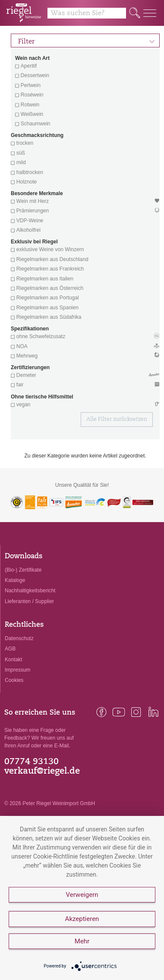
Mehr (82, 941)
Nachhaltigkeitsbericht (30, 591)
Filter (87, 40)
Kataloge (15, 580)
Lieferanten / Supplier (29, 601)
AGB (10, 649)
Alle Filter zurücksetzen (117, 420)
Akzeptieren (82, 919)
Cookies (14, 680)
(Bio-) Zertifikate (23, 570)
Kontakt (14, 660)
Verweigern (82, 895)
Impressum (17, 670)
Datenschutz (19, 638)
